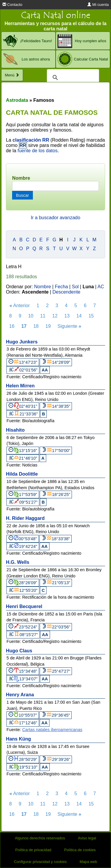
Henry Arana (20, 695)
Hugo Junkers (22, 342)
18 (36, 326)
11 (43, 316)
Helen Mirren (20, 386)
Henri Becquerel (24, 606)
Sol (75, 287)
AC (101, 287)
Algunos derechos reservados (40, 838)
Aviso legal (87, 838)
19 (48, 326)
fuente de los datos (37, 151)
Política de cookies (80, 850)
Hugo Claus (19, 651)
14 (79, 316)
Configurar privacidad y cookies (40, 862)
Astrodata (17, 100)
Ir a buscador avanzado (55, 218)
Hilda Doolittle (22, 474)
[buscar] (72, 78)
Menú (12, 75)
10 (31, 316)
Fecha (61, 287)
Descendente (66, 292)
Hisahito (15, 430)
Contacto (12, 5)
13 (67, 316)
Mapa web (88, 862)
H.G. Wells (18, 562)
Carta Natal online (56, 15)
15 (91, 316)
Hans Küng (18, 739)
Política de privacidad (33, 850)
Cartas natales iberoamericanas (52, 730)
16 (12, 326)
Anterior (20, 306)
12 (55, 316)
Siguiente (69, 326)
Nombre (21, 178)
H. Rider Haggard (25, 518)
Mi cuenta (98, 5)
